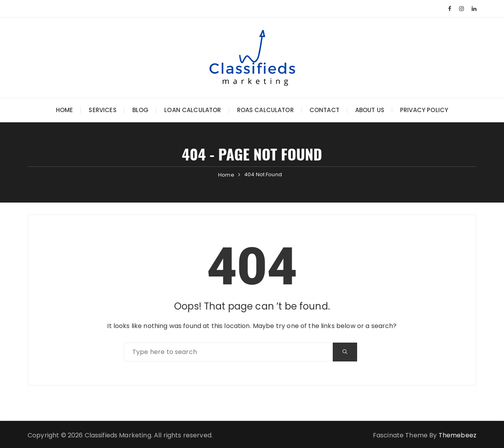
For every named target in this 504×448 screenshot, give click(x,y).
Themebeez (458, 435)
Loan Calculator (193, 110)
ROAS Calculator (265, 110)
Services (102, 110)
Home (65, 110)
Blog (141, 110)
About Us (370, 110)
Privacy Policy (424, 110)
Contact (324, 110)
